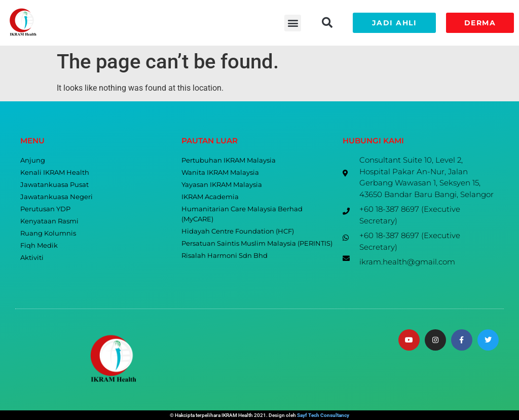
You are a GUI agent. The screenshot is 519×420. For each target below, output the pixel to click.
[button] (293, 23)
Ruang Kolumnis (48, 233)
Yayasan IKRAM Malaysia (222, 185)
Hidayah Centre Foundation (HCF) (238, 231)
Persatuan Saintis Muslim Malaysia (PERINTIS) (257, 243)
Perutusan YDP (45, 209)
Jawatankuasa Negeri (57, 197)
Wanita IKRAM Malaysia (220, 173)
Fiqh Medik (39, 245)
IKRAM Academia (210, 197)
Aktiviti (32, 258)
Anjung (33, 160)
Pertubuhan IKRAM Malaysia (229, 160)
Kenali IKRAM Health (55, 173)
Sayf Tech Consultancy (323, 415)
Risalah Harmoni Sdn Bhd (225, 256)
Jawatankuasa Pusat (54, 185)
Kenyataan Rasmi (49, 221)
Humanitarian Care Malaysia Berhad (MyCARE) (242, 214)
